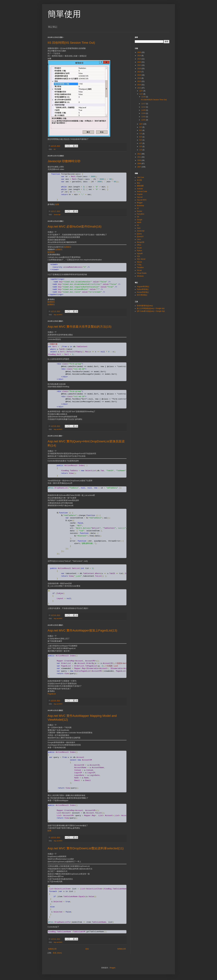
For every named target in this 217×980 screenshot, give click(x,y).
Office (139, 245)
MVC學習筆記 (142, 295)
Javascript (57, 215)
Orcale (139, 248)
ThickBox (140, 267)
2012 (139, 154)
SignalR (140, 254)
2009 (139, 160)
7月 (141, 134)
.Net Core (140, 177)
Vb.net (139, 270)
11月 (141, 94)
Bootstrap (140, 206)
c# (138, 208)
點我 (57, 204)
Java (139, 228)
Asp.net (140, 197)
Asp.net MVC (58, 315)
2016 (139, 78)
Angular (140, 194)
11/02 (144, 117)
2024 (139, 56)
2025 (139, 52)
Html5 (139, 222)
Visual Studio (142, 273)
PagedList (52, 694)
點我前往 (68, 247)
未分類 (139, 180)
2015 (139, 81)
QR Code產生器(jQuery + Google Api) (151, 311)
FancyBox (141, 214)
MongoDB (141, 242)
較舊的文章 (122, 949)
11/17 (144, 104)
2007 (139, 167)
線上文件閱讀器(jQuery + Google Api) (151, 308)
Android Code (142, 191)
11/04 (144, 113)
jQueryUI (140, 237)
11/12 (144, 107)
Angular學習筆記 (143, 287)
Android (140, 189)
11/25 (144, 97)
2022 (139, 62)
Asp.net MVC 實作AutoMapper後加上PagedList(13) (82, 630)
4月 (141, 143)
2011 (139, 157)
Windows (140, 276)
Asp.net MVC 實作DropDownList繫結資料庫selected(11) (86, 848)
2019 (139, 72)
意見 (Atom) (57, 953)
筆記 (139, 183)
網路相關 (140, 186)
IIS (55, 149)
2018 (139, 75)
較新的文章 (52, 949)
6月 (141, 137)
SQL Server (141, 259)
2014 (139, 85)
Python (139, 251)
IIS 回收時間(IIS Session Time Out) (71, 43)
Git (138, 217)
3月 (141, 147)
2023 (139, 59)
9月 (141, 127)
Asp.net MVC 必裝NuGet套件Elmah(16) (75, 227)
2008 (139, 164)
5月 (141, 140)
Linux (139, 239)
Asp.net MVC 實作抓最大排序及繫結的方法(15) (80, 327)
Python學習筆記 (143, 289)
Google (140, 220)
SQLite (139, 262)
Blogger (140, 203)
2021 (139, 65)
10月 (141, 124)
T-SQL (139, 265)
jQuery (139, 234)
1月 (141, 150)
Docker (139, 211)
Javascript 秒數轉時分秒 (64, 161)
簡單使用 (64, 14)
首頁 (87, 949)
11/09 (144, 110)
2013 (139, 88)
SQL (139, 256)
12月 (141, 91)
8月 (141, 130)
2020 (139, 69)
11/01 (144, 120)
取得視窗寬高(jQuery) (145, 306)
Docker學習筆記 (143, 292)
